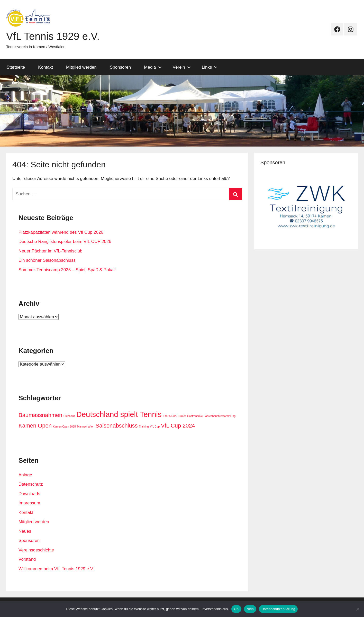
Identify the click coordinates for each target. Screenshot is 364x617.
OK (236, 609)
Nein (250, 609)
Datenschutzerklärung (278, 609)
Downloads (29, 494)
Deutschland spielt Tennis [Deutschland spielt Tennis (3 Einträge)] (119, 414)
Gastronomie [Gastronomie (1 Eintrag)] (195, 416)
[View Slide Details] (306, 207)
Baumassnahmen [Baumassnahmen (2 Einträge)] (40, 415)
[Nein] (358, 609)
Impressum (29, 503)
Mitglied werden (81, 67)
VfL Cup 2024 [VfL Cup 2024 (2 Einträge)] (178, 426)
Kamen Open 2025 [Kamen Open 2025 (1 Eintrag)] (64, 427)
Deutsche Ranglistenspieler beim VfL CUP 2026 (65, 242)
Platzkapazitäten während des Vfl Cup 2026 (61, 232)
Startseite (16, 67)
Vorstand (27, 559)
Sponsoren (120, 67)
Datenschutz (31, 484)
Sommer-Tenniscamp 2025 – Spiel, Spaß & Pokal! (67, 270)
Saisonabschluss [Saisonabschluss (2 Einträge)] (116, 426)
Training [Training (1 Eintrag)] (144, 427)
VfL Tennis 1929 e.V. (53, 36)
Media (153, 67)
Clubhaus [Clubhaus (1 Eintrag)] (69, 416)
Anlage (25, 475)
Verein (182, 67)
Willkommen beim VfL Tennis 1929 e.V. (56, 569)
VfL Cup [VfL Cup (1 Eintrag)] (155, 427)
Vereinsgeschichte (36, 550)
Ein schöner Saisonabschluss (47, 260)
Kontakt (45, 67)
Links (210, 67)
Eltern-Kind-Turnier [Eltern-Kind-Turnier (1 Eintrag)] (174, 416)
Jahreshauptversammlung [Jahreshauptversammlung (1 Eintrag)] (220, 416)
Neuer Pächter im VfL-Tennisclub (51, 251)
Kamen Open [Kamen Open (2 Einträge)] (35, 426)
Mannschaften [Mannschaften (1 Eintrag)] (86, 427)
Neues (25, 531)
